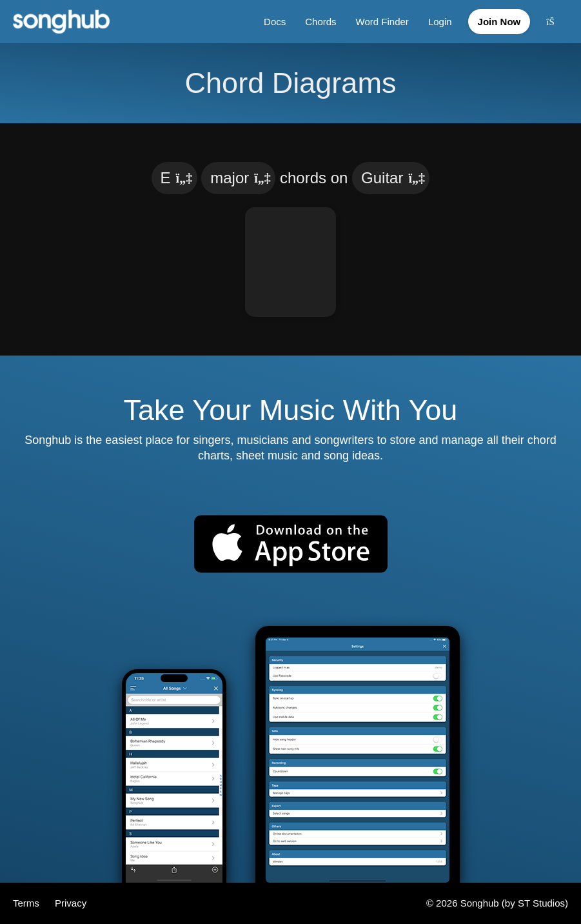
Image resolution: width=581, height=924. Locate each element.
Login (440, 22)
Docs (275, 22)
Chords (320, 22)
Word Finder (382, 22)
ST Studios (541, 903)
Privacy (71, 903)
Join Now (499, 22)
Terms (27, 903)
